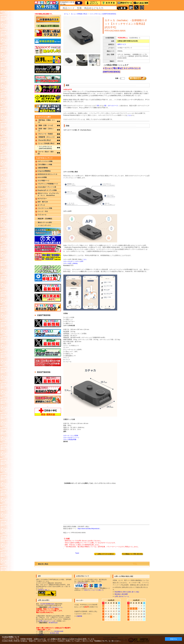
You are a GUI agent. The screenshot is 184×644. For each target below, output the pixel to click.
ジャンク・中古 (43, 211)
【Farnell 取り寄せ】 (45, 140)
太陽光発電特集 (43, 168)
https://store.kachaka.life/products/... (89, 529)
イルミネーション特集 (45, 208)
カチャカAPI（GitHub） (71, 263)
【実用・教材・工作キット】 (46, 130)
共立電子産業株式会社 (48, 604)
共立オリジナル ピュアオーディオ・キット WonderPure (48, 194)
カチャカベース (113, 106)
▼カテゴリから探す (43, 117)
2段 (98, 106)
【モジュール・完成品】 (46, 134)
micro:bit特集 (42, 177)
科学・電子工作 (43, 202)
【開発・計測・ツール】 (46, 125)
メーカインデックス (44, 225)
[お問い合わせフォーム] (47, 621)
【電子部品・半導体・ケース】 (46, 121)
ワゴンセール (42, 215)
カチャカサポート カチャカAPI (73, 261)
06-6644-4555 (54, 633)
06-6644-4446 (59, 631)
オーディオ (41, 205)
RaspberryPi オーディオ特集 (47, 190)
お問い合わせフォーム (122, 596)
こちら (129, 115)
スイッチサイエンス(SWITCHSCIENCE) (103, 14)
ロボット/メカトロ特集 (45, 161)
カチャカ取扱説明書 (70, 439)
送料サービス (122, 44)
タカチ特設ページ (43, 181)
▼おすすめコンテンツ (44, 158)
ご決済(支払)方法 (82, 583)
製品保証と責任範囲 (121, 594)
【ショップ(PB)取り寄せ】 (79, 14)
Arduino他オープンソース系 (47, 187)
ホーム (66, 14)
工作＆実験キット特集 (45, 165)
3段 (105, 106)
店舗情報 (79, 616)
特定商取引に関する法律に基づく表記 (127, 592)
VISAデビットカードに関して (93, 590)
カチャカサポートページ (71, 438)
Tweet (77, 553)
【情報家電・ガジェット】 (46, 137)
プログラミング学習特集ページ (48, 184)
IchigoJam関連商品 (44, 171)
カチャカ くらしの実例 (71, 436)
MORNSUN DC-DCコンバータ (48, 174)
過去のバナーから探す (45, 222)
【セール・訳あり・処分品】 (46, 153)
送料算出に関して (44, 590)
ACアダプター (42, 199)
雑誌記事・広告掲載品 (45, 219)
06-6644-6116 (53, 623)
